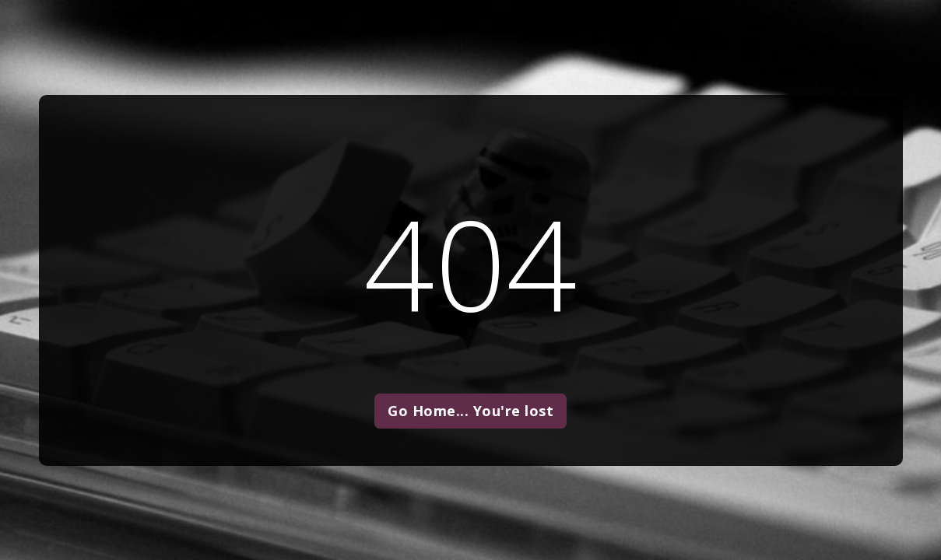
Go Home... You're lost (470, 411)
